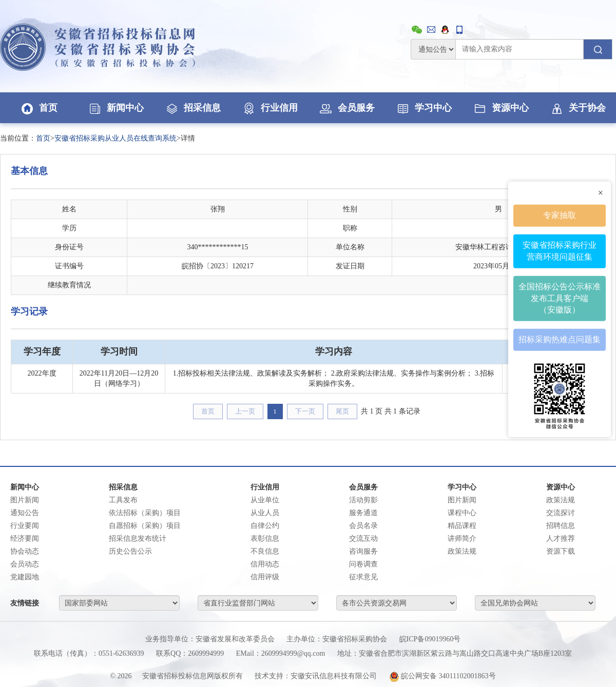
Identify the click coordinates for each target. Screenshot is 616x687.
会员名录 (363, 526)
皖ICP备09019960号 (430, 639)
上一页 (245, 411)
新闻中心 (115, 108)
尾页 (342, 411)
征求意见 (363, 577)
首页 (38, 108)
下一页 (305, 411)
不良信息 (265, 551)
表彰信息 (265, 538)
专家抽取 (560, 215)
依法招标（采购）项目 (145, 513)
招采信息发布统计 (138, 538)
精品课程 (462, 526)
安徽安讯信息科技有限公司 (334, 676)
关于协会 (577, 108)
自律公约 (265, 526)
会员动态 (25, 564)
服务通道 (363, 513)
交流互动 (363, 538)
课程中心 (462, 513)
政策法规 (462, 551)
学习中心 (423, 108)
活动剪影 (363, 500)
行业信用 (269, 108)
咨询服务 (363, 551)
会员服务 (346, 108)
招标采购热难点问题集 (560, 339)
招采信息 (192, 108)
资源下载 (561, 551)
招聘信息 (561, 526)
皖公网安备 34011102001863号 (442, 676)
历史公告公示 (130, 551)
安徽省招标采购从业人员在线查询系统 (115, 138)
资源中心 (500, 108)
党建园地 (25, 577)
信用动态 (265, 564)
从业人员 (265, 513)
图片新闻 (25, 500)
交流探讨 (561, 513)
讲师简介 (462, 538)
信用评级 (265, 577)
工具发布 (123, 500)
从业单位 (265, 500)
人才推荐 (561, 538)
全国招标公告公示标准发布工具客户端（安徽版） (560, 298)
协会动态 (25, 551)
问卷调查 (363, 564)
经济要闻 (25, 538)
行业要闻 (25, 526)
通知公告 (25, 513)
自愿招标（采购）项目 (145, 526)
